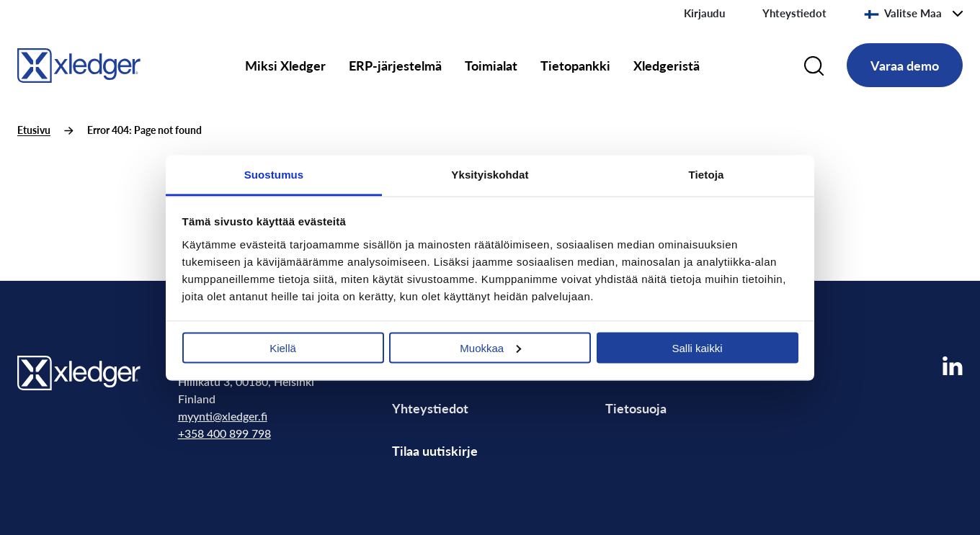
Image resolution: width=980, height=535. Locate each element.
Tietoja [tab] (707, 174)
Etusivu (34, 130)
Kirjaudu (704, 13)
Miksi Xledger (285, 65)
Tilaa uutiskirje (435, 450)
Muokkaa (490, 347)
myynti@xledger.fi (223, 416)
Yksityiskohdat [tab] (490, 174)
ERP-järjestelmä (395, 65)
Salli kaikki (697, 347)
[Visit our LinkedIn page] (953, 366)
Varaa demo (905, 65)
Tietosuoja (636, 408)
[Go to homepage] (79, 63)
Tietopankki (575, 65)
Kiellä (283, 347)
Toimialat (491, 65)
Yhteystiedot (794, 13)
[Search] (814, 66)
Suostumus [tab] (274, 174)
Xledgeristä (667, 65)
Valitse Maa (903, 13)
